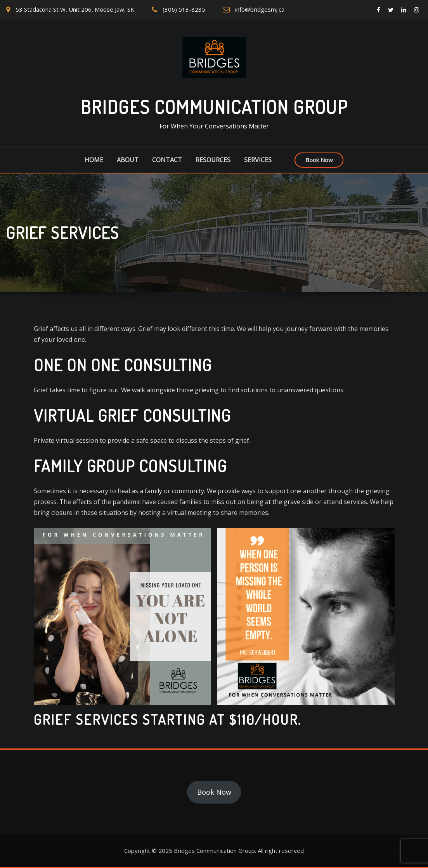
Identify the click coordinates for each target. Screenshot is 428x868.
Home (94, 160)
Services (258, 160)
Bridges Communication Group (214, 107)
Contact (167, 160)
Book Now (319, 160)
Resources (213, 160)
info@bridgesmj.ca (260, 9)
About (128, 160)
